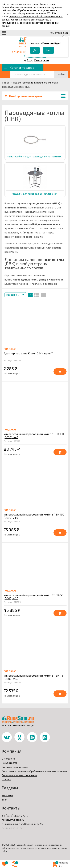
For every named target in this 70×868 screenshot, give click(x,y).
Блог (4, 800)
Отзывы (6, 779)
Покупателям (9, 763)
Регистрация (42, 60)
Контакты (7, 795)
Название (13, 295)
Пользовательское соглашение (20, 775)
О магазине (8, 759)
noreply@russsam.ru (13, 820)
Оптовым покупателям (15, 767)
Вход (30, 60)
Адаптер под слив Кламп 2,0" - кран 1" (28, 353)
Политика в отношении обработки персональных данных (34, 771)
